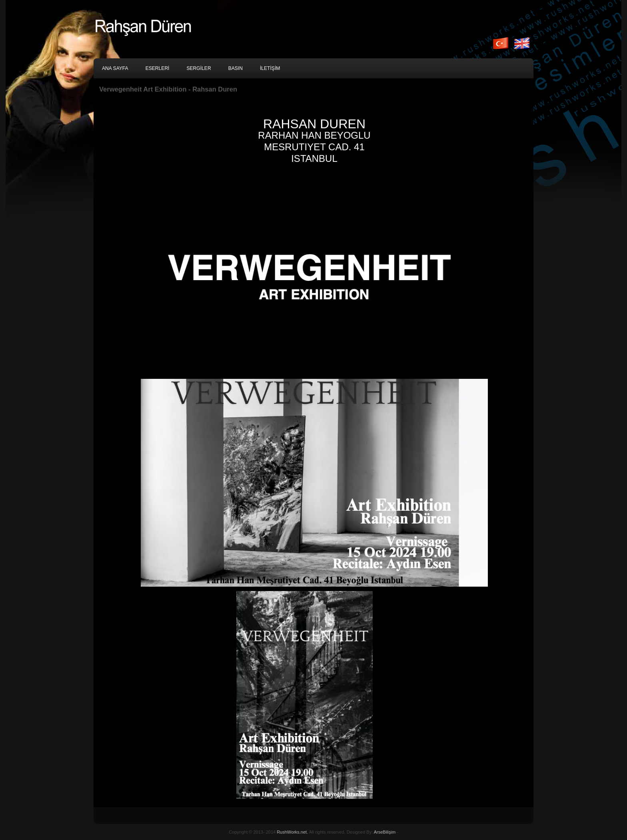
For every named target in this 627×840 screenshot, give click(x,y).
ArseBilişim (385, 832)
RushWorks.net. (292, 832)
